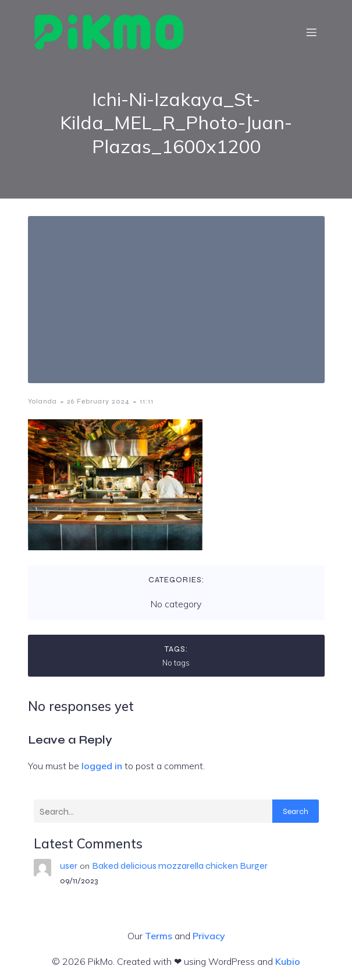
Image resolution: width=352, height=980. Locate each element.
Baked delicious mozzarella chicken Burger (180, 866)
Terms (159, 936)
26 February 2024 (98, 401)
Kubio (288, 961)
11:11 (147, 401)
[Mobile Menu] (312, 32)
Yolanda (42, 401)
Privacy (209, 936)
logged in (102, 766)
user (69, 866)
